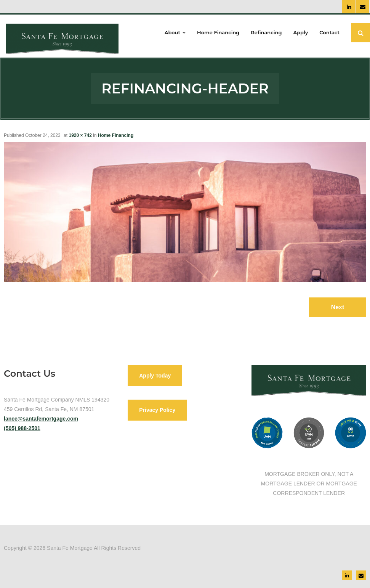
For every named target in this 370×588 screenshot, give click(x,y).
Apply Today (155, 376)
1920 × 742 (80, 135)
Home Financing (116, 135)
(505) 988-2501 (22, 428)
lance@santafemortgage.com (41, 419)
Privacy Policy (157, 410)
